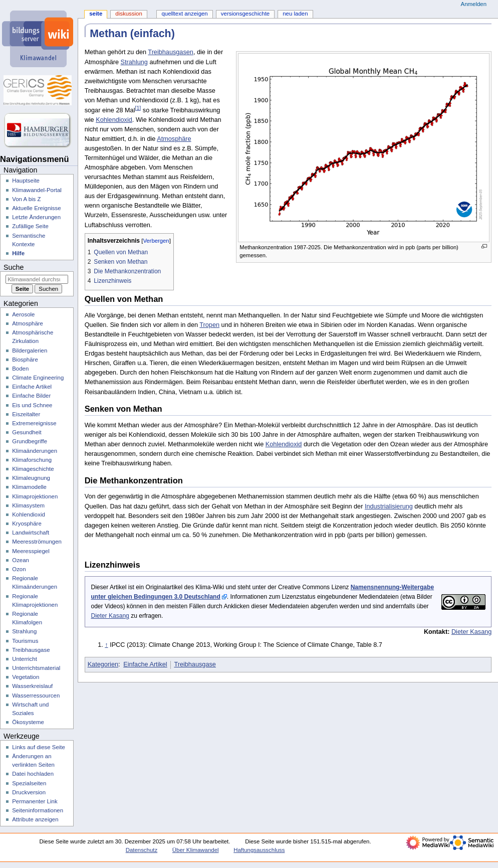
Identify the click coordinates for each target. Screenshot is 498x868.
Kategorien (103, 664)
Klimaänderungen (35, 451)
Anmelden (474, 4)
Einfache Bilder (31, 396)
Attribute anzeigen (35, 819)
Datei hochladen (33, 774)
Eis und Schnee (32, 405)
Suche (14, 267)
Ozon (19, 569)
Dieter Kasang (110, 616)
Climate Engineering (38, 378)
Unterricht (25, 659)
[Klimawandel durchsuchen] (37, 279)
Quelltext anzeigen (184, 14)
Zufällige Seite (30, 226)
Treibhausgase (195, 664)
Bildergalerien (30, 351)
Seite (96, 14)
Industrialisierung (389, 506)
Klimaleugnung (31, 478)
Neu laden (295, 14)
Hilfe (18, 253)
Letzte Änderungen (36, 217)
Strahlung (134, 62)
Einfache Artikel (145, 664)
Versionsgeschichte (245, 14)
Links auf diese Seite (39, 747)
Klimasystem (28, 505)
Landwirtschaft (31, 533)
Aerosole (23, 314)
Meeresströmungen (37, 542)
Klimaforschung (32, 460)
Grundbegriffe (30, 441)
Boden (20, 369)
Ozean (21, 560)
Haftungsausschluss (259, 850)
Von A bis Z (26, 199)
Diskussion (129, 14)
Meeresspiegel (31, 551)
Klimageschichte (33, 469)
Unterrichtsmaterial (36, 668)
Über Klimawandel (196, 850)
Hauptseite (26, 181)
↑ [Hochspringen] (106, 645)
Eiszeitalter (26, 414)
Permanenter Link (35, 801)
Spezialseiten (29, 783)
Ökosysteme (28, 722)
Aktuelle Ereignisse (36, 208)
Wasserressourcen (36, 696)
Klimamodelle (29, 487)
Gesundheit (27, 432)
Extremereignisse (34, 423)
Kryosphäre (27, 524)
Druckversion (29, 792)
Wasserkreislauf (32, 686)
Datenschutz (142, 850)
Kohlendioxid (114, 120)
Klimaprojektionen (35, 496)
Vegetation (26, 677)
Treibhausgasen (171, 52)
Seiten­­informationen (38, 810)
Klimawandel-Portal (37, 190)
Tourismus (25, 641)
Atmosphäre (174, 139)
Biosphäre (25, 360)
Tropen (209, 325)
